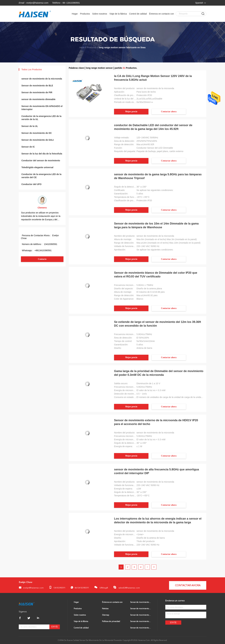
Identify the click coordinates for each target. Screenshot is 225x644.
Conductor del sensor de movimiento (41, 160)
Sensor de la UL (30, 126)
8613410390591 (80, 588)
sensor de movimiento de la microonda (42, 79)
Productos (85, 14)
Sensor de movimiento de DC (37, 133)
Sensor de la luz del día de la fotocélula (42, 154)
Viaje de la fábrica (118, 14)
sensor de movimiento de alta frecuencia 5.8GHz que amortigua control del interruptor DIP (156, 471)
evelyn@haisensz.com (37, 3)
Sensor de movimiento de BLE (37, 86)
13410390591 (57, 587)
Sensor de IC (28, 147)
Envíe (55, 627)
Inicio (82, 47)
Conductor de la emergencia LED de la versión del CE (41, 176)
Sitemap (106, 615)
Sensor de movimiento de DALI (38, 140)
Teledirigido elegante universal (37, 167)
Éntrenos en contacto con (161, 14)
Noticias (105, 609)
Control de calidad (138, 14)
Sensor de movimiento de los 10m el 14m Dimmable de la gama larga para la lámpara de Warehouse (156, 225)
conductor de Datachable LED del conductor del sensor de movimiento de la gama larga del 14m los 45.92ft (153, 127)
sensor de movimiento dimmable (38, 99)
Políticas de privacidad (111, 622)
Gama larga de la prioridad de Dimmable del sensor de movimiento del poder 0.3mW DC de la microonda (159, 373)
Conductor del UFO (31, 184)
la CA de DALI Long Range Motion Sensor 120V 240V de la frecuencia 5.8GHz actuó (153, 78)
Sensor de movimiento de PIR (37, 92)
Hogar (75, 14)
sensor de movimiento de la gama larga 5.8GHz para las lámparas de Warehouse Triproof (158, 176)
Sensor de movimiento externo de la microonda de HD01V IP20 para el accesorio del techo (156, 422)
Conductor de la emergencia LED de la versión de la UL (41, 118)
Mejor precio (131, 112)
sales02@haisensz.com (127, 587)
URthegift (101, 587)
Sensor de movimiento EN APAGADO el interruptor (42, 108)
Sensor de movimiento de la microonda (141, 602)
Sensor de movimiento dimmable (141, 622)
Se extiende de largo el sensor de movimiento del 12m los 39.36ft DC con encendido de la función (157, 324)
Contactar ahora (169, 112)
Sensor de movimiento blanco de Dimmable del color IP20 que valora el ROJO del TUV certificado (156, 275)
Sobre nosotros (100, 14)
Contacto (42, 259)
